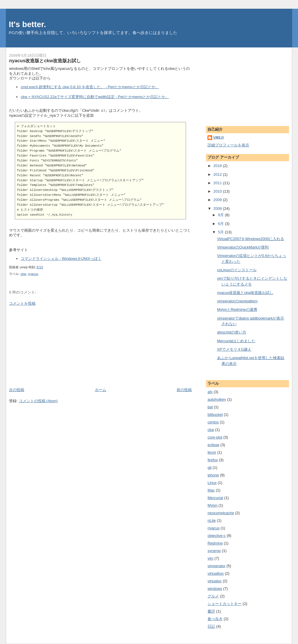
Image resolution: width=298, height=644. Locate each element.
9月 (221, 215)
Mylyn (212, 505)
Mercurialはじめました (236, 341)
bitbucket (215, 415)
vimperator (216, 566)
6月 (221, 224)
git (210, 468)
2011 (218, 183)
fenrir (212, 452)
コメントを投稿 (22, 303)
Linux (212, 483)
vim (210, 558)
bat (210, 407)
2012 (218, 174)
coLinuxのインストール (237, 270)
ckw (23, 274)
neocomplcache (221, 513)
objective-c (217, 536)
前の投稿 (184, 390)
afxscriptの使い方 (232, 332)
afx (210, 392)
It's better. (27, 24)
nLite (212, 520)
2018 (218, 166)
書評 (211, 611)
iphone (213, 475)
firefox (213, 460)
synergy (214, 551)
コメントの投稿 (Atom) (38, 401)
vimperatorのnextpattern (237, 301)
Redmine (215, 543)
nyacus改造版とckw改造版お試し (45, 61)
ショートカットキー (225, 604)
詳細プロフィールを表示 (228, 145)
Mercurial (215, 498)
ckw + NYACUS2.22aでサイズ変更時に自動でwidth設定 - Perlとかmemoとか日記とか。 (95, 97)
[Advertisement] (53, 346)
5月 (221, 232)
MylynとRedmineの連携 (237, 309)
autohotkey (217, 399)
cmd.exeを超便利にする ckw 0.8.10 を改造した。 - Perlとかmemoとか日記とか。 (90, 87)
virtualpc (214, 581)
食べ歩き (215, 619)
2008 (218, 209)
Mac (211, 490)
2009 (218, 200)
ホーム (101, 390)
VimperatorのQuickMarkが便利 (243, 247)
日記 (211, 626)
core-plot (215, 437)
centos (213, 422)
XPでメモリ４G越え (234, 349)
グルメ (213, 596)
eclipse (213, 445)
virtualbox (216, 573)
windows (215, 589)
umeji (219, 138)
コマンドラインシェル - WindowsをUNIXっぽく (61, 259)
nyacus (33, 274)
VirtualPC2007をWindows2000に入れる (251, 239)
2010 (218, 191)
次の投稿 (17, 390)
